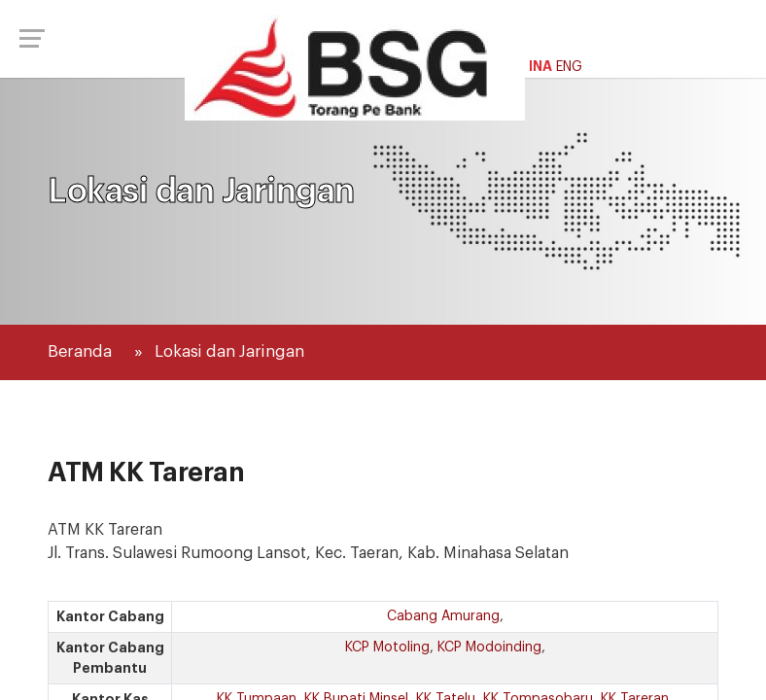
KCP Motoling (387, 647)
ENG (569, 67)
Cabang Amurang (443, 616)
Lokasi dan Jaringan (229, 351)
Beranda (80, 351)
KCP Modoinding (489, 647)
